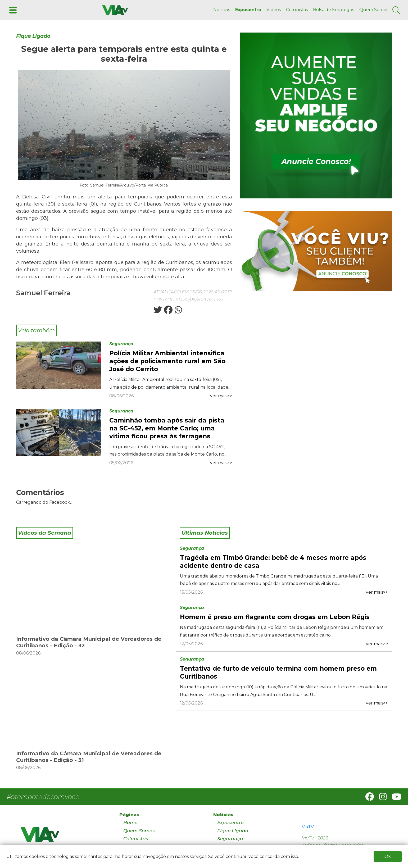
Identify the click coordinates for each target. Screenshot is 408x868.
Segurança (121, 344)
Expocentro (248, 10)
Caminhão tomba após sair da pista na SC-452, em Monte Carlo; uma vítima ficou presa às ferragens (167, 428)
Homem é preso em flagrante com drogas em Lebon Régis (275, 617)
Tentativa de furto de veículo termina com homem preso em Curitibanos (278, 672)
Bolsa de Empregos (334, 10)
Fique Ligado (33, 36)
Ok (388, 856)
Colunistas (297, 10)
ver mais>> (221, 396)
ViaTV (308, 827)
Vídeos (274, 10)
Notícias (222, 10)
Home (130, 822)
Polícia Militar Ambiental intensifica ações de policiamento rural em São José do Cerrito (167, 361)
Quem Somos (374, 10)
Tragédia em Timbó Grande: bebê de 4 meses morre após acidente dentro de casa (273, 562)
